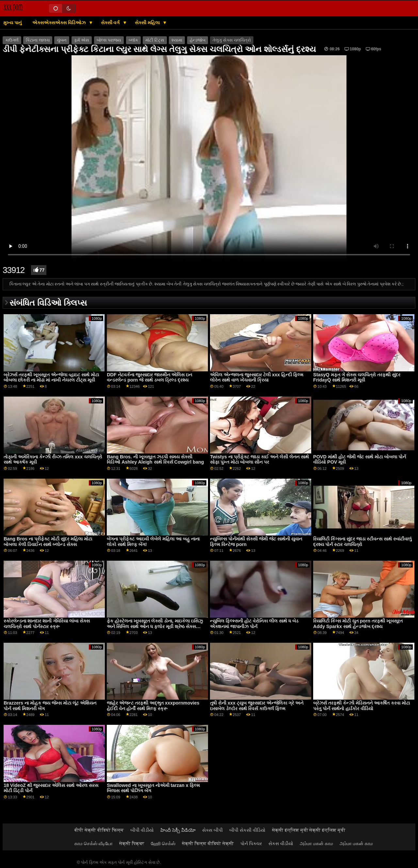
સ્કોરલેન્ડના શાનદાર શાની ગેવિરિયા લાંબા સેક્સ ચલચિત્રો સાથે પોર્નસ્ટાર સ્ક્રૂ (47, 624)
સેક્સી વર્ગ (111, 23)
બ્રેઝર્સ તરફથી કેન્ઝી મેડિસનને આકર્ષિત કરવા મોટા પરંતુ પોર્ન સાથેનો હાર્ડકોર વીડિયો (362, 706)
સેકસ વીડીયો (281, 843)
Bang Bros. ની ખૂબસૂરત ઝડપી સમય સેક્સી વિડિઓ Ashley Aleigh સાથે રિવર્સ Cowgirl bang (155, 460)
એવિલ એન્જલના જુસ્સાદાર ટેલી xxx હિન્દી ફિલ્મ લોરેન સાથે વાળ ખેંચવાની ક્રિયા (257, 377)
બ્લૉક (133, 40)
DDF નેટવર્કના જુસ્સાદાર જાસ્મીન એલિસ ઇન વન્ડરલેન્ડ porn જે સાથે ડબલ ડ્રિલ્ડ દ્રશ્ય (149, 377)
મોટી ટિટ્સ (155, 40)
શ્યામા (177, 40)
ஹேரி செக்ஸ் (163, 843)
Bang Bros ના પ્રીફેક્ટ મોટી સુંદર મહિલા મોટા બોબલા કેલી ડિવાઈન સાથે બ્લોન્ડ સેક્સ (48, 542)
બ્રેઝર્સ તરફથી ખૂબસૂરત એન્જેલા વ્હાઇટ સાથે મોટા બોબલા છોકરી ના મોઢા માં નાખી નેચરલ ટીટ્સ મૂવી (51, 377)
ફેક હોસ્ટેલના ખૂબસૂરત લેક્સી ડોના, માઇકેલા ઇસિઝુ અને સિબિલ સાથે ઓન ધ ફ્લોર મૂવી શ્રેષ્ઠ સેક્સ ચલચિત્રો (155, 626)
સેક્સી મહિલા (148, 23)
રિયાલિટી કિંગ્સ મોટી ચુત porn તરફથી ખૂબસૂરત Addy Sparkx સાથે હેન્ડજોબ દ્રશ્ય (358, 624)
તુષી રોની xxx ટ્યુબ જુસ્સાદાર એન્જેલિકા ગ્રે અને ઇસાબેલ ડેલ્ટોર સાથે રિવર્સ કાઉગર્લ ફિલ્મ (257, 706)
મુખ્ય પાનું (12, 23)
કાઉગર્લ (12, 40)
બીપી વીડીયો (142, 830)
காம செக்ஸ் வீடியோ (94, 843)
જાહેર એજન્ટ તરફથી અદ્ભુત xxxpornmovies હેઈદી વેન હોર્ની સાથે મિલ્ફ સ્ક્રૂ (153, 706)
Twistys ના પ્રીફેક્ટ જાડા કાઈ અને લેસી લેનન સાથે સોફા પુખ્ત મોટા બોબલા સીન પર (259, 460)
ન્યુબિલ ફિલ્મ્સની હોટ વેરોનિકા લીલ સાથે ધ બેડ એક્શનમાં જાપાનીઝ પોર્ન (254, 624)
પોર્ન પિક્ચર (251, 843)
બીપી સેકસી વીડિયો (247, 830)
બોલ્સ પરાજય (109, 40)
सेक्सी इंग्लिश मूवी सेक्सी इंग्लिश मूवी (309, 830)
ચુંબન (62, 40)
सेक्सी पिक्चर (132, 843)
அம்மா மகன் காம (316, 843)
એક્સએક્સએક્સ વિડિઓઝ (60, 23)
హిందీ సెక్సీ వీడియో (178, 830)
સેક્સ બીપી (212, 830)
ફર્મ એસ (82, 40)
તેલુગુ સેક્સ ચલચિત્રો (232, 40)
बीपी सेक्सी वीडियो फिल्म (99, 830)
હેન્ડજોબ (198, 40)
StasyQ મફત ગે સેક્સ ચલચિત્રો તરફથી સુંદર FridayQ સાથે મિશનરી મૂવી (357, 377)
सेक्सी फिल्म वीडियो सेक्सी (208, 843)
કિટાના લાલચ (38, 40)
